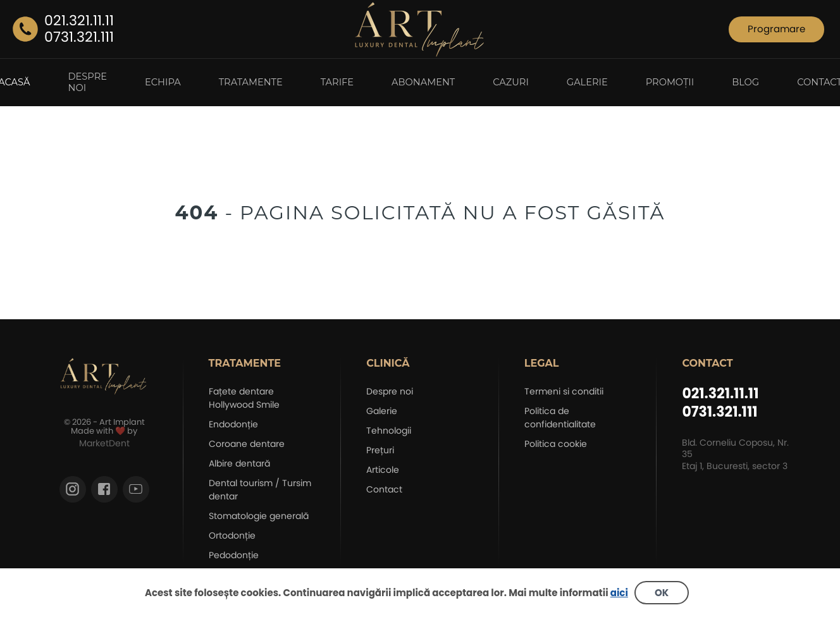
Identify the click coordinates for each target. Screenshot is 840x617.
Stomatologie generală (259, 516)
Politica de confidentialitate (560, 418)
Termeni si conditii (564, 391)
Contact (384, 489)
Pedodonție (234, 555)
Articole (383, 470)
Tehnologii (389, 431)
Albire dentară (239, 463)
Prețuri (380, 450)
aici (619, 593)
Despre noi (390, 391)
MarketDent (104, 443)
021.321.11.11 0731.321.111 (720, 403)
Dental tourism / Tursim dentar (260, 490)
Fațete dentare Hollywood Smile (244, 398)
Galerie (382, 411)
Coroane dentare (247, 444)
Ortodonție (232, 535)
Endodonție (233, 424)
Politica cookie (556, 444)
